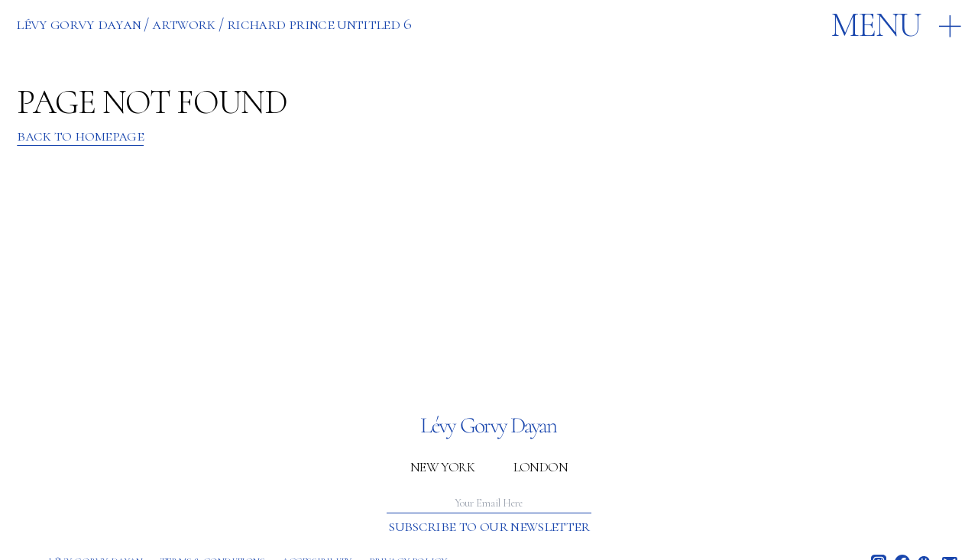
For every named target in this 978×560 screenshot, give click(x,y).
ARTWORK (184, 24)
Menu (876, 26)
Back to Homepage (80, 136)
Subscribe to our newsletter (489, 526)
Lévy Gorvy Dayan (78, 24)
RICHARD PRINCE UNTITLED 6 (319, 24)
